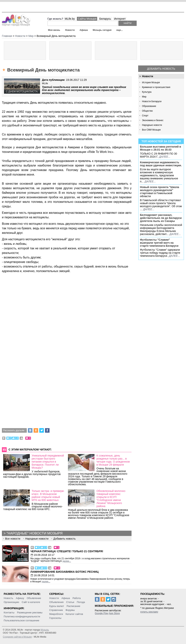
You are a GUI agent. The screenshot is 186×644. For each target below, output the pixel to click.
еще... (119, 30)
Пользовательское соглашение (22, 620)
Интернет (120, 19)
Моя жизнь (54, 30)
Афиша (84, 30)
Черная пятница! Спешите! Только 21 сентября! (67, 551)
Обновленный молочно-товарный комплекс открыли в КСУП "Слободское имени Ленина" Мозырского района (111, 499)
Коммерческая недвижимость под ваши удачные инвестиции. (161, 164)
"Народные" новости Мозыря (34, 533)
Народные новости (152, 125)
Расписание (73, 606)
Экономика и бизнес (153, 120)
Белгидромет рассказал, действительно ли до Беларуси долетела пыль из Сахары (161, 218)
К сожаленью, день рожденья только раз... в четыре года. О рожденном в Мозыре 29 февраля (113, 460)
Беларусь (105, 19)
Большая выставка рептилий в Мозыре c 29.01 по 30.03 (161, 148)
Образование (149, 106)
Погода (81, 602)
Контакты (9, 612)
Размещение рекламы (30, 612)
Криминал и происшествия (156, 87)
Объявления (56, 602)
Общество (147, 111)
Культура (147, 92)
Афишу (20, 598)
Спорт (145, 116)
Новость (9, 598)
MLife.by (70, 19)
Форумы (70, 610)
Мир (144, 97)
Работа (77, 598)
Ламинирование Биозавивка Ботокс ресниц (64, 572)
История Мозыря (151, 82)
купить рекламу (149, 612)
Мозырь (45, 630)
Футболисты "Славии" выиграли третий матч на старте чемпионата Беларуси (159, 243)
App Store (114, 613)
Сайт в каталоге (31, 602)
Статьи (70, 602)
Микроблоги (56, 614)
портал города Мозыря (16, 23)
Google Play (102, 613)
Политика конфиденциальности (22, 616)
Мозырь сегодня (102, 30)
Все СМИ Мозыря (151, 130)
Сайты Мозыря (87, 19)
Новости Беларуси (152, 101)
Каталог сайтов (74, 614)
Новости (70, 30)
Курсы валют (57, 606)
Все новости (13, 539)
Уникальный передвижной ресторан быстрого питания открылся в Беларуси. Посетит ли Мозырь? (48, 462)
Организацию (11, 602)
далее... (165, 157)
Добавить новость (161, 69)
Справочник (56, 610)
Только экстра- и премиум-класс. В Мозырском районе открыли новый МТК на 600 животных (48, 495)
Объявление (34, 598)
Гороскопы (55, 618)
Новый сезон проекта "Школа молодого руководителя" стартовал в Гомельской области (160, 192)
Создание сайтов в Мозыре (17, 637)
